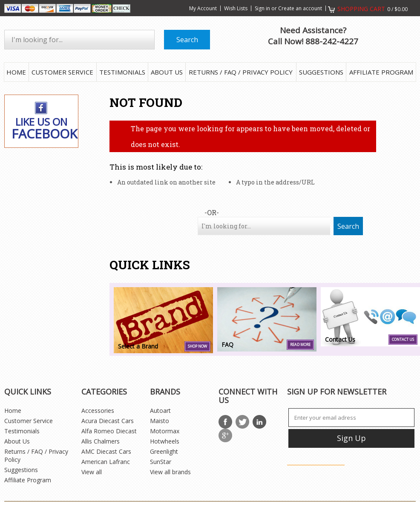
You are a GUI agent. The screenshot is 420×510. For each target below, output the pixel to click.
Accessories (98, 411)
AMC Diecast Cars (106, 451)
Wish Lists (236, 8)
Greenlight (164, 451)
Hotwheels (165, 441)
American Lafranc (106, 462)
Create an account (300, 8)
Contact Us (403, 340)
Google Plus (225, 435)
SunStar (161, 462)
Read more (300, 345)
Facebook (225, 422)
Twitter (242, 422)
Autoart (160, 411)
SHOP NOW (197, 346)
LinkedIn (259, 422)
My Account (203, 8)
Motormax (165, 431)
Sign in (262, 8)
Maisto (160, 421)
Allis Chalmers (101, 441)
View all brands (170, 472)
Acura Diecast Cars (108, 421)
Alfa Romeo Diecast (109, 431)
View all (92, 472)
